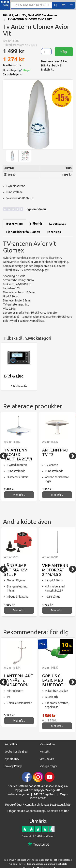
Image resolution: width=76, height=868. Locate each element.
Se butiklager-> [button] (13, 74)
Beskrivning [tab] (14, 224)
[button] (64, 5)
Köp (64, 52)
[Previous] (3, 456)
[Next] (73, 456)
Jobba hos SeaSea (16, 752)
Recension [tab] (54, 232)
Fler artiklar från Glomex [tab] (23, 232)
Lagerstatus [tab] (58, 224)
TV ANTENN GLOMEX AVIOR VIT (30, 19)
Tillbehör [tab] (36, 224)
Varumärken (47, 744)
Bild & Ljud (10, 15)
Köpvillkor (11, 744)
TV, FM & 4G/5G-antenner (40, 15)
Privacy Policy (13, 766)
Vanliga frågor (49, 766)
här (66, 811)
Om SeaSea (47, 759)
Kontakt (45, 752)
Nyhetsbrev (12, 759)
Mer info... (19, 495)
